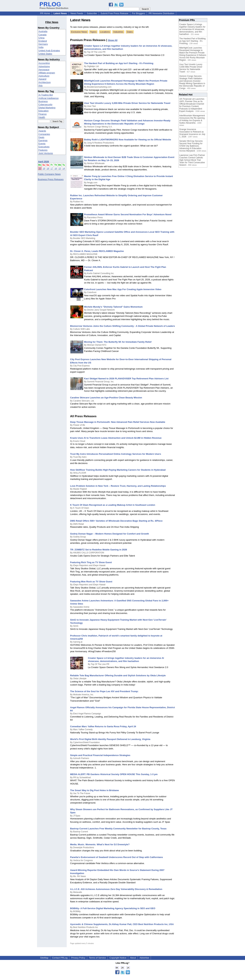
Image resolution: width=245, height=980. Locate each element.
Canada (43, 35)
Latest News (60, 13)
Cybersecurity (45, 104)
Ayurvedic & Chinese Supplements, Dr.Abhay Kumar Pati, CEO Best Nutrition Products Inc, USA (122, 924)
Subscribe (92, 13)
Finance (43, 114)
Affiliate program (47, 73)
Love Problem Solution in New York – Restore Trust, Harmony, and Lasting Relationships (118, 486)
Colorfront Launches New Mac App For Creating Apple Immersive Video (123, 289)
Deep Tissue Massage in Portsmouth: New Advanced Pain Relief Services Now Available (118, 422)
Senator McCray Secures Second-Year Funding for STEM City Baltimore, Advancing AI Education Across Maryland (191, 146)
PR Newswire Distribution (161, 13)
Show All (113, 40)
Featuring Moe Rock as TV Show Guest (91, 582)
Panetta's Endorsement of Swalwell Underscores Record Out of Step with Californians (117, 857)
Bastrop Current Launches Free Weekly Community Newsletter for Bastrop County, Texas (118, 829)
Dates (130, 32)
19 (44, 168)
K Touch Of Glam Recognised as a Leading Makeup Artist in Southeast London (113, 505)
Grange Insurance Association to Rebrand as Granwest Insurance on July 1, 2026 (192, 133)
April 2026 (43, 162)
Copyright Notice (118, 958)
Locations (105, 32)
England (43, 41)
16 (56, 168)
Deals (41, 137)
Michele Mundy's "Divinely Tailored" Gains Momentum (113, 307)
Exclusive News (79, 32)
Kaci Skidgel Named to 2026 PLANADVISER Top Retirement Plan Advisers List (126, 379)
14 (64, 168)
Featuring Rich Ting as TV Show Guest (91, 562)
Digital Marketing (47, 108)
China (42, 38)
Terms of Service (97, 958)
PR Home (45, 13)
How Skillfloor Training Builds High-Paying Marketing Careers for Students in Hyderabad (118, 470)
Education (44, 111)
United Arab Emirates (49, 51)
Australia (43, 31)
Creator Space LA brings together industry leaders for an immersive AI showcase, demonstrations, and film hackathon (192, 29)
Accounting (44, 63)
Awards (42, 131)
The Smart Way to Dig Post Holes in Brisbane (95, 790)
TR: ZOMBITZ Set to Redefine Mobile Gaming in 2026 (99, 550)
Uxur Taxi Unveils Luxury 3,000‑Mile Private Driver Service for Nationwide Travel (127, 103)
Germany (43, 44)
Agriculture (44, 76)
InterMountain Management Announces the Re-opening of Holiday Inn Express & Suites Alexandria (192, 119)
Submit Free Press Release (114, 13)
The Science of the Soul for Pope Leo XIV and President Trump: (104, 691)
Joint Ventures (46, 153)
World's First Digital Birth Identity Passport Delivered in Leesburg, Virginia (110, 739)
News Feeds (77, 13)
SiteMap (44, 958)
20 (40, 168)
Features (43, 150)
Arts (41, 85)
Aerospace (44, 70)
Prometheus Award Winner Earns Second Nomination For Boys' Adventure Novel (128, 214)
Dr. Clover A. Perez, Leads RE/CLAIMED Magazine (97, 251)
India (41, 47)
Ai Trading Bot (46, 95)
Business (43, 101)
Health (42, 117)
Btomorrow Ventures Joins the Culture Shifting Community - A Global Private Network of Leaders (123, 326)
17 (52, 168)
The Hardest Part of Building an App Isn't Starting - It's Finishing (119, 63)
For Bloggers (138, 13)
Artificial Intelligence (49, 98)
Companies (44, 134)
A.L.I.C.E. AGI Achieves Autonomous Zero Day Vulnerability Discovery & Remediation (116, 889)
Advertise (144, 958)
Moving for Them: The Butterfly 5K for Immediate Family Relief (118, 342)
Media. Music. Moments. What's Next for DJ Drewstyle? (100, 844)
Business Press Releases (51, 179)
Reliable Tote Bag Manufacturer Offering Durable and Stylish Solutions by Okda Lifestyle (118, 675)
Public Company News (49, 174)
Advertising (44, 66)
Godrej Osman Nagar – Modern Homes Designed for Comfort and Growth (110, 534)
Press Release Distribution (54, 7)
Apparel (43, 79)
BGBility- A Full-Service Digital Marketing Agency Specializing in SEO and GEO (113, 908)
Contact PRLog (60, 958)
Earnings (43, 140)
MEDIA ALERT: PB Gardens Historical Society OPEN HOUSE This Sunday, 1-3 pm (114, 774)
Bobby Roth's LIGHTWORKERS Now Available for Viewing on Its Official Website (128, 140)
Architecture (45, 82)
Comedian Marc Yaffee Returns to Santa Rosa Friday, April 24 (103, 726)
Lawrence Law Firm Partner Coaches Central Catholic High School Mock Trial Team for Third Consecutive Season (192, 160)
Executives (44, 147)
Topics (93, 32)
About (133, 958)
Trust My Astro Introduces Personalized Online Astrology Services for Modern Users (116, 454)
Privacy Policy (78, 958)
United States (45, 54)
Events (42, 144)
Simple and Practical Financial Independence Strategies (100, 755)
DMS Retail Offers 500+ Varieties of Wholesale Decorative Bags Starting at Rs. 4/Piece (116, 521)
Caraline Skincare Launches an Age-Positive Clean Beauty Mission (106, 398)
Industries (118, 32)
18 (48, 168)
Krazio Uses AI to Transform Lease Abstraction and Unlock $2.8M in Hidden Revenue (116, 438)
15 (60, 168)
